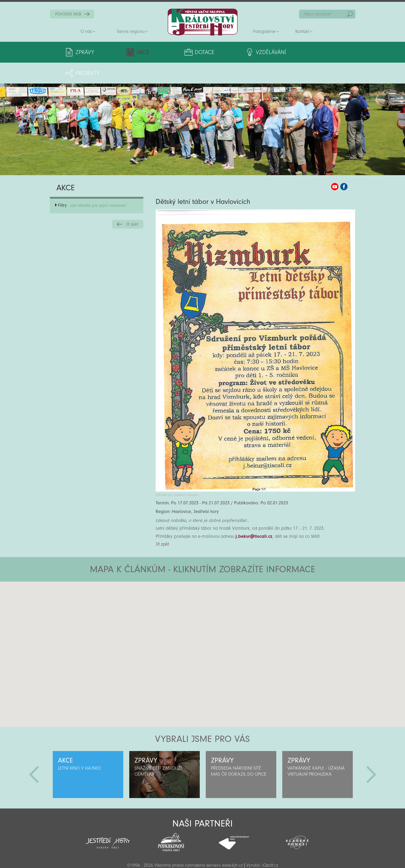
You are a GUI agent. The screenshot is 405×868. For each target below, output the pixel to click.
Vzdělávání (246, 52)
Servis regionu (131, 31)
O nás (86, 31)
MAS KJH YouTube (335, 166)
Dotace (186, 52)
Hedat (350, 14)
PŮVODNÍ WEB (68, 14)
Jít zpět (132, 203)
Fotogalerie (264, 31)
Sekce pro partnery (202, 857)
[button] (217, 592)
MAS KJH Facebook (344, 166)
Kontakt (302, 31)
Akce (135, 52)
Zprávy (85, 52)
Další (371, 754)
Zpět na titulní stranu (203, 22)
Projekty (304, 52)
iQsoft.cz (270, 844)
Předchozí (34, 754)
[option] (88, 754)
